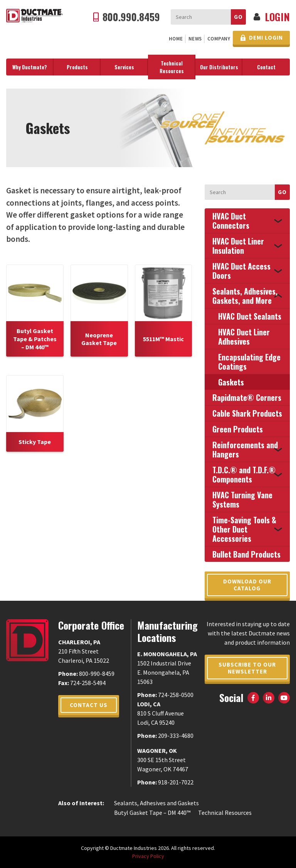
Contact (266, 67)
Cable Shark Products (247, 413)
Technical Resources (172, 67)
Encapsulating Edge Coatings (249, 362)
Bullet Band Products (246, 554)
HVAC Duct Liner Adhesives (244, 337)
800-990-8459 (97, 674)
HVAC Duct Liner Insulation (238, 246)
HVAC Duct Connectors (231, 221)
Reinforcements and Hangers (245, 449)
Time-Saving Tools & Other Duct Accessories (244, 529)
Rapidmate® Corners (247, 397)
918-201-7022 (176, 782)
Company (219, 39)
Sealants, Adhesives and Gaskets (156, 803)
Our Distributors (219, 67)
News (195, 39)
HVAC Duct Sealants (250, 316)
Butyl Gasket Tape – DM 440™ (152, 813)
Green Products (238, 429)
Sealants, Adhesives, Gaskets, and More (245, 296)
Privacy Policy (148, 856)
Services (124, 67)
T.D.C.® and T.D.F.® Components (244, 474)
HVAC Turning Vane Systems (242, 499)
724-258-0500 (176, 695)
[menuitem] (176, 39)
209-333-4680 (176, 736)
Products (77, 67)
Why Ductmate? (30, 67)
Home (176, 39)
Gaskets (231, 382)
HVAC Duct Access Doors (241, 271)
